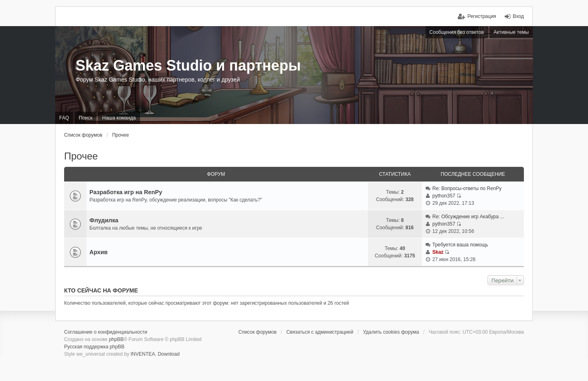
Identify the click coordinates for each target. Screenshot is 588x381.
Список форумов (83, 135)
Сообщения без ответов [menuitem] (457, 32)
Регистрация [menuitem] (482, 16)
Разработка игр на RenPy (126, 192)
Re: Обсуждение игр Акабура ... (468, 217)
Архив (99, 252)
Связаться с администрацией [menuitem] (320, 332)
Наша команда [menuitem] (119, 118)
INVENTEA (143, 354)
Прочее (120, 135)
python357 (444, 196)
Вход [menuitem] (518, 16)
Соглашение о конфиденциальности (106, 332)
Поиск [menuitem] (86, 118)
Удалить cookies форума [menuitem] (391, 332)
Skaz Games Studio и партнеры (188, 65)
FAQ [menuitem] (64, 118)
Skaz (438, 252)
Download (168, 354)
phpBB (116, 339)
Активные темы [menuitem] (511, 32)
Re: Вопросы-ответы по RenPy (467, 188)
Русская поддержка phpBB (94, 347)
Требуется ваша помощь (460, 245)
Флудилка (104, 220)
